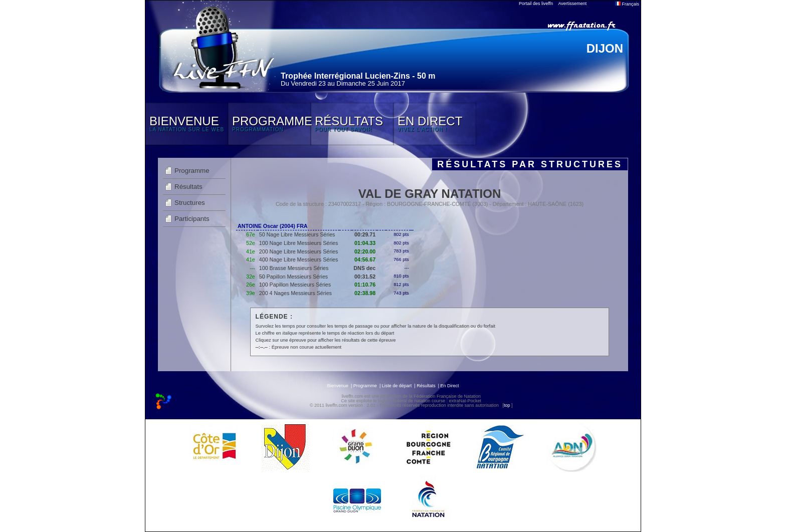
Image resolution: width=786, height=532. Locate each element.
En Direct (450, 386)
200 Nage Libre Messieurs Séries (299, 251)
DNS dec (364, 268)
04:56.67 (365, 259)
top (507, 405)
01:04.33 (365, 243)
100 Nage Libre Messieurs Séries (299, 243)
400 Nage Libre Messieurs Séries (299, 259)
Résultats (188, 187)
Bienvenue (338, 386)
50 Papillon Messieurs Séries (293, 277)
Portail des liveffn (536, 4)
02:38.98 (365, 293)
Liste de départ (397, 386)
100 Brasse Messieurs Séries (294, 268)
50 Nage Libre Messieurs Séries (297, 234)
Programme (192, 171)
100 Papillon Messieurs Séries (295, 285)
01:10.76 (365, 285)
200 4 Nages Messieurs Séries (296, 293)
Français (627, 4)
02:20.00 (365, 251)
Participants (192, 219)
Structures (190, 203)
